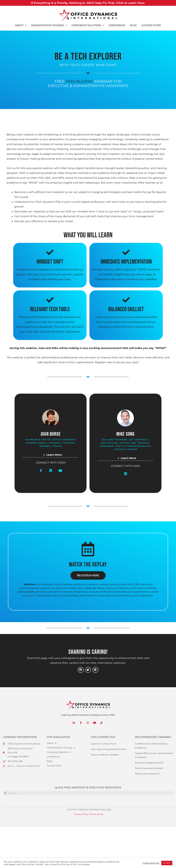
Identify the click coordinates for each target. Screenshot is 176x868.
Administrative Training (49, 25)
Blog (133, 25)
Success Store (151, 25)
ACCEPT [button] (167, 863)
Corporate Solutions (88, 25)
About (21, 25)
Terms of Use (97, 814)
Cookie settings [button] (151, 863)
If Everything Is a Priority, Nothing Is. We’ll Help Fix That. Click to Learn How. (88, 3)
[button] (51, 455)
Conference (117, 25)
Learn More (54, 455)
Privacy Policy (81, 814)
